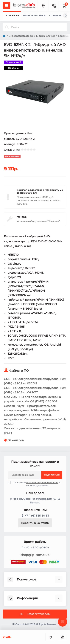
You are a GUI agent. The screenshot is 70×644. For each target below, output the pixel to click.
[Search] (7, 27)
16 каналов (16, 440)
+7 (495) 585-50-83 (37, 516)
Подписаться (52, 475)
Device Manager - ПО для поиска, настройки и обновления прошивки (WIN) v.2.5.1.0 (35, 419)
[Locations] (43, 5)
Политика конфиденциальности (42, 483)
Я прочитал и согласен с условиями (36, 484)
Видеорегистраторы (21, 36)
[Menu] (7, 5)
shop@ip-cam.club (35, 555)
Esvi (30, 133)
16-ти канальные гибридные (52, 36)
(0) (18, 150)
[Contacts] (54, 5)
